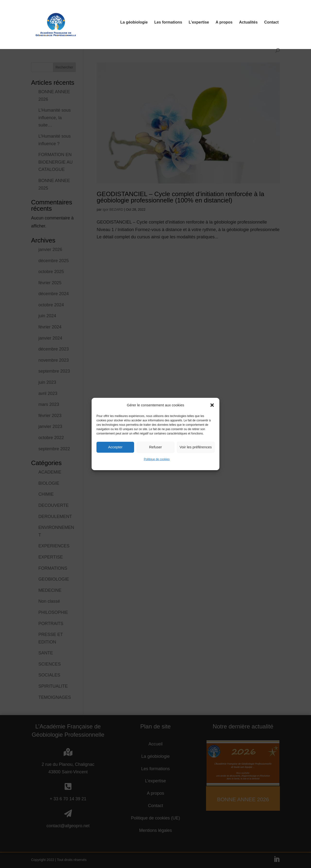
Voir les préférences (196, 456)
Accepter (115, 456)
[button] (212, 415)
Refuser (156, 456)
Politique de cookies (157, 469)
